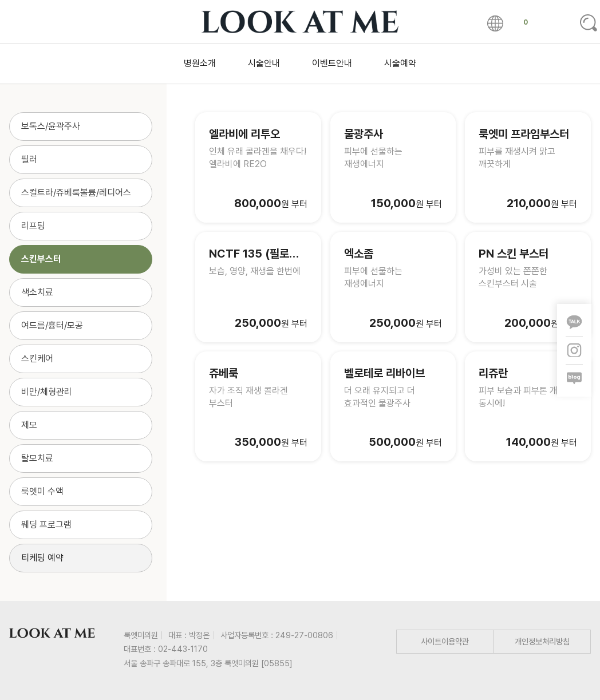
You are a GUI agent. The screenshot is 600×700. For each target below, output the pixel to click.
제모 (29, 425)
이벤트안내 (332, 63)
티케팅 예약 (42, 558)
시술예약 (400, 63)
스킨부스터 (41, 259)
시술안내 (264, 63)
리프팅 (33, 226)
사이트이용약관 (445, 641)
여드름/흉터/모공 (52, 325)
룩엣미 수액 (42, 491)
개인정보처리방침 (542, 641)
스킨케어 (37, 359)
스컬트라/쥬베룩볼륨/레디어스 (76, 193)
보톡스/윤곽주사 (51, 126)
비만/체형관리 (47, 392)
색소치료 (37, 292)
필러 (29, 159)
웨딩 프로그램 (46, 525)
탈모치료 (37, 458)
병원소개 (200, 63)
